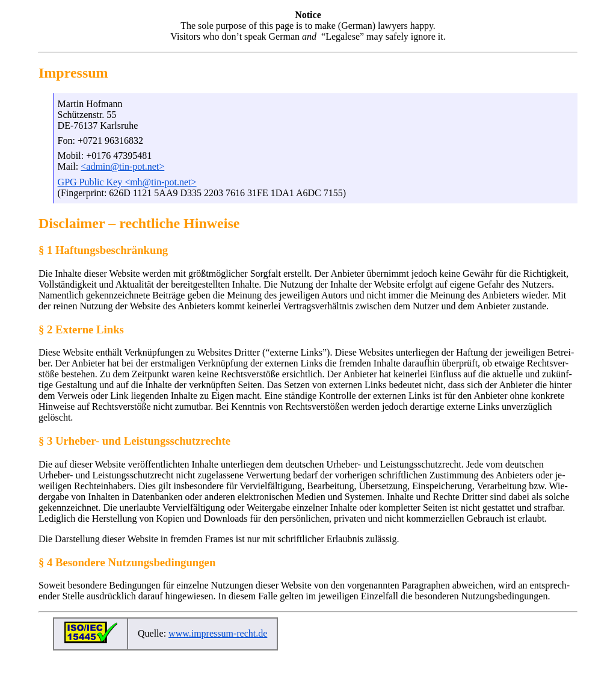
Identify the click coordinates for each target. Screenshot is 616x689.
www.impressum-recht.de (218, 633)
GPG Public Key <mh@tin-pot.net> (127, 182)
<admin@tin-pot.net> (122, 166)
